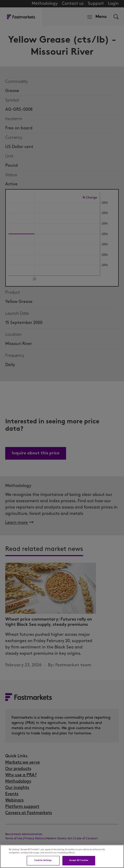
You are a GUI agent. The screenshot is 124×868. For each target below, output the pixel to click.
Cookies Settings (43, 860)
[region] (62, 856)
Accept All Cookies (79, 860)
